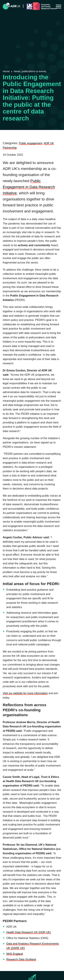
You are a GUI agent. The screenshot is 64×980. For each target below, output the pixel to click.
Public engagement (30, 143)
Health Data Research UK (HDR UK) (29, 932)
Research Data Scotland (21, 959)
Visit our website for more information (25, 693)
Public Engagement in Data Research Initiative (29, 187)
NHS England (15, 954)
